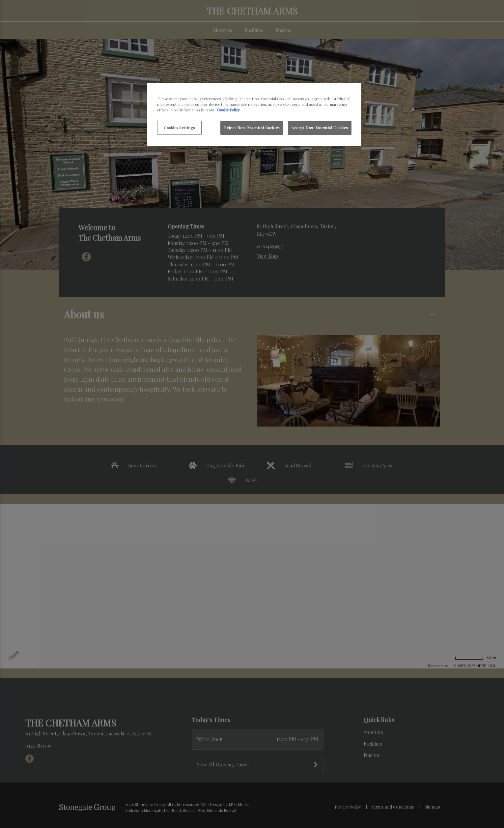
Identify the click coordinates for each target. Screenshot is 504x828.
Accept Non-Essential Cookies (320, 128)
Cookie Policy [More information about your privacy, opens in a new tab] (228, 110)
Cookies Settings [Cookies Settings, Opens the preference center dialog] (179, 128)
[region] (254, 114)
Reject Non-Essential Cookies (252, 128)
